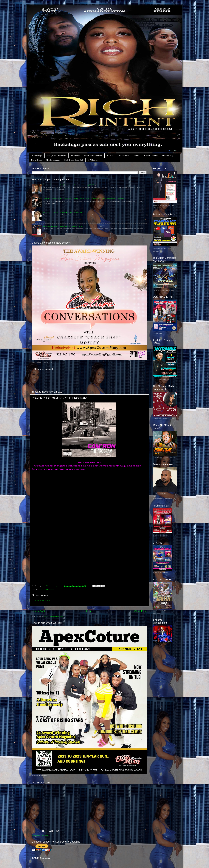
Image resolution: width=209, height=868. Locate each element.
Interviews (75, 156)
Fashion (136, 156)
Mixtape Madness (46, 590)
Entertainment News (93, 156)
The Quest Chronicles (56, 156)
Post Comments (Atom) (54, 616)
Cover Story (37, 160)
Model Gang (168, 156)
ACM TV (110, 156)
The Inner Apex (53, 160)
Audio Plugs (37, 156)
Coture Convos (151, 156)
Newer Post (38, 611)
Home (90, 611)
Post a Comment (42, 600)
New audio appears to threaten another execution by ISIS (68, 185)
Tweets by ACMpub (40, 835)
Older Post (140, 611)
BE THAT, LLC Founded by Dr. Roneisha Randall (64, 226)
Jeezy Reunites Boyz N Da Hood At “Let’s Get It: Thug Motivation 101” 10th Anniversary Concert (83, 198)
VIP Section (93, 160)
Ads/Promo (123, 156)
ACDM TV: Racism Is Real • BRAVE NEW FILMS (64, 212)
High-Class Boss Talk (74, 160)
